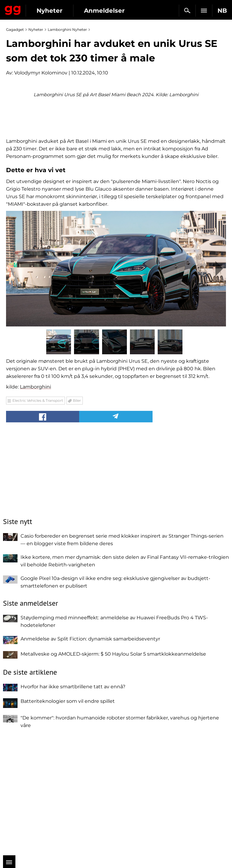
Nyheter (50, 11)
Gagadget (13, 9)
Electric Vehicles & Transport (38, 516)
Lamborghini (35, 503)
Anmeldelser (104, 11)
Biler (77, 516)
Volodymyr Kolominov (41, 73)
